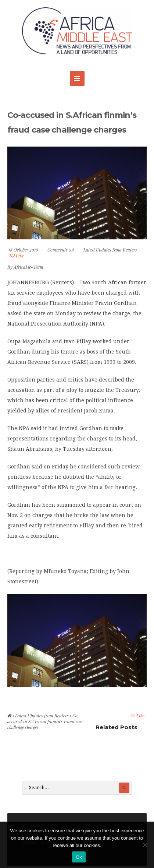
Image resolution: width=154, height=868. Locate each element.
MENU (77, 78)
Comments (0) (61, 250)
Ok (79, 857)
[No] (145, 845)
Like (17, 256)
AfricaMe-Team (28, 267)
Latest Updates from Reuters (110, 250)
